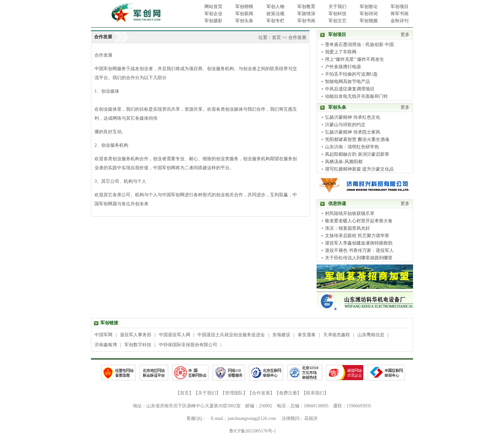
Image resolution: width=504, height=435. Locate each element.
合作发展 (297, 37)
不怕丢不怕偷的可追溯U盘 (351, 74)
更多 (405, 35)
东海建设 (281, 335)
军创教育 (306, 7)
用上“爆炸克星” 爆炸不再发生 (355, 59)
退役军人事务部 (136, 335)
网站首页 (213, 7)
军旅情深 (306, 14)
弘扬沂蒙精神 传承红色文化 (353, 117)
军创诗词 (369, 14)
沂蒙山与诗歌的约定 (345, 125)
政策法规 (275, 14)
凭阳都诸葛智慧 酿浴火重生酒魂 (357, 139)
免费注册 (288, 393)
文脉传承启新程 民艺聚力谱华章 (357, 236)
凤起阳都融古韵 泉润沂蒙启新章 (357, 154)
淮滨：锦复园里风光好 (347, 228)
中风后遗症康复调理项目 (350, 89)
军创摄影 (213, 21)
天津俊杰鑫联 (337, 335)
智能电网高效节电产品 (347, 82)
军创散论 (369, 7)
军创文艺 (337, 21)
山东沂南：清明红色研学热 (352, 147)
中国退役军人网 (175, 335)
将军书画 (400, 14)
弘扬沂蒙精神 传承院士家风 (353, 132)
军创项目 (400, 7)
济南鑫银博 (106, 345)
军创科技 (337, 14)
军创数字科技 (138, 345)
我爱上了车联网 (341, 52)
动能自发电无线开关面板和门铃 (356, 96)
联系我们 (315, 393)
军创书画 (306, 21)
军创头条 (244, 21)
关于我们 (337, 7)
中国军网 (104, 335)
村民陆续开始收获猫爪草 (350, 213)
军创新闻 (244, 14)
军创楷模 (244, 7)
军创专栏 (275, 21)
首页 (276, 37)
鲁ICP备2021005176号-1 (252, 431)
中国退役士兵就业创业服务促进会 (231, 335)
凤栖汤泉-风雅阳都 (344, 162)
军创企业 (213, 14)
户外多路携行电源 (343, 67)
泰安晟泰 (307, 335)
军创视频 (369, 21)
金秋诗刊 (400, 21)
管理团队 (234, 393)
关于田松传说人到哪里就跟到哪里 (359, 258)
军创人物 (275, 7)
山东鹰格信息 (371, 335)
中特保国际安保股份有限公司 (188, 345)
